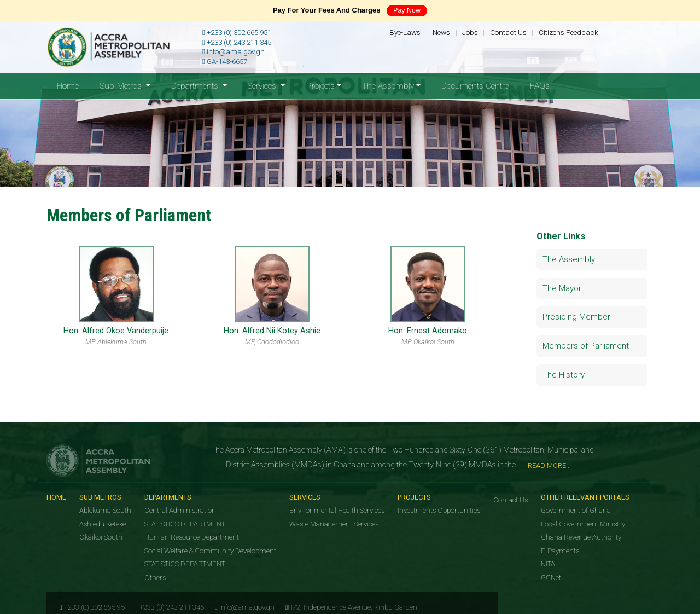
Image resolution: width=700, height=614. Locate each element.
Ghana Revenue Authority (581, 537)
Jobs (470, 32)
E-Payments (560, 551)
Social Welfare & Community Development (210, 551)
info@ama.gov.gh (234, 52)
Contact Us (508, 32)
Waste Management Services (334, 524)
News (441, 32)
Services (305, 497)
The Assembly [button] (388, 86)
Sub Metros (100, 497)
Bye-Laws (405, 32)
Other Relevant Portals (585, 497)
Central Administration (180, 510)
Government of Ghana (576, 510)
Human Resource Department (192, 537)
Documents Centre (475, 86)
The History (564, 375)
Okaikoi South (101, 537)
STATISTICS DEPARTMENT (185, 524)
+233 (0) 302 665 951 (237, 33)
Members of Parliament (586, 346)
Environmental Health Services (337, 510)
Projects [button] (320, 86)
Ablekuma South (105, 510)
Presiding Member (576, 317)
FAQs (540, 86)
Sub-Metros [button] (122, 86)
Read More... (549, 465)
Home (73, 85)
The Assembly (569, 259)
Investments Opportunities (439, 510)
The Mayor (562, 288)
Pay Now (407, 10)
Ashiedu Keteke (103, 524)
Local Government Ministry (583, 524)
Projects (414, 497)
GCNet (551, 578)
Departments (168, 497)
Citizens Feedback (568, 32)
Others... (157, 578)
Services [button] (263, 86)
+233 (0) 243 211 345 (237, 42)
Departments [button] (196, 86)
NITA (548, 564)
